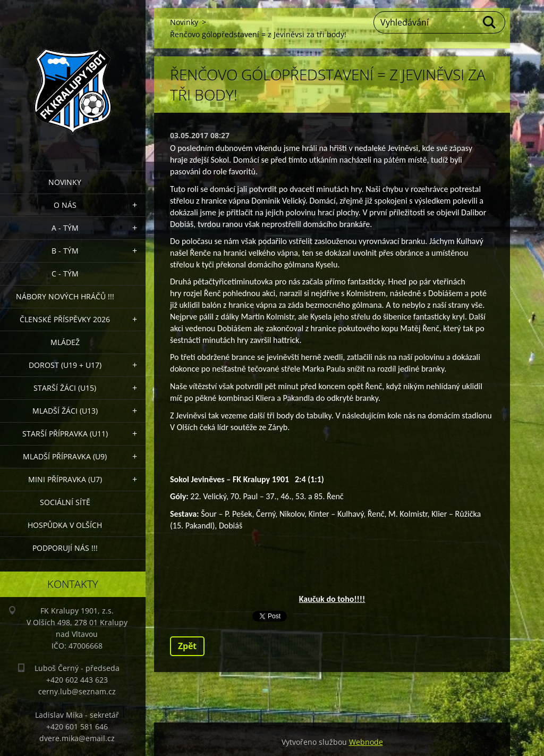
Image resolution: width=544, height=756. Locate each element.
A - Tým (65, 228)
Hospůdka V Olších (65, 525)
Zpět (187, 646)
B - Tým (65, 251)
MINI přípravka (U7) (65, 479)
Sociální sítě (65, 502)
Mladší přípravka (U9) (65, 456)
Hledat (490, 22)
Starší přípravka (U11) (65, 434)
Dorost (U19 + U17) (65, 365)
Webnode (366, 742)
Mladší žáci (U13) (65, 411)
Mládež (65, 342)
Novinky (65, 182)
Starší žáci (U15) (65, 388)
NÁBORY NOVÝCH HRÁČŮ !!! (65, 296)
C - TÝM (65, 274)
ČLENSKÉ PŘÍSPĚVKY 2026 (65, 319)
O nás (65, 205)
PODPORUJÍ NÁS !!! (65, 548)
